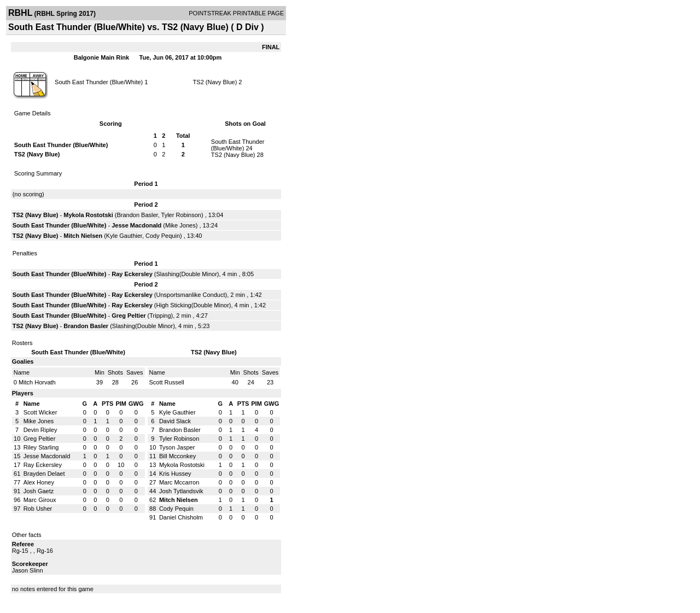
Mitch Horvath (37, 382)
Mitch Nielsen (83, 236)
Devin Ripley (40, 430)
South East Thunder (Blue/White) (99, 82)
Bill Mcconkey (177, 456)
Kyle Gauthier (124, 236)
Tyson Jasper (177, 447)
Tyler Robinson (181, 215)
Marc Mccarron (179, 482)
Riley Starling (41, 447)
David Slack (175, 421)
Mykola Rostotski (88, 215)
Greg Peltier (129, 316)
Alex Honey (39, 482)
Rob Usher (38, 509)
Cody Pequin (163, 236)
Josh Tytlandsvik (181, 491)
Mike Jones (180, 225)
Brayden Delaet (44, 474)
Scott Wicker (40, 412)
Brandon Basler (137, 215)
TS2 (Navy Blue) (215, 82)
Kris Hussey (175, 474)
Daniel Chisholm (181, 517)
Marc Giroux (40, 500)
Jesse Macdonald (136, 225)
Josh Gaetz (39, 491)
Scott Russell (167, 382)
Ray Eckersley (132, 274)
